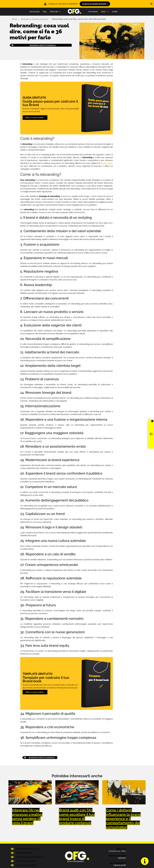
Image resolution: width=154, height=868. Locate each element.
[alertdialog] (77, 4)
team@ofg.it (122, 858)
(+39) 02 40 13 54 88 (120, 865)
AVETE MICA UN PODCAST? (26, 861)
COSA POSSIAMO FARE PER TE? (28, 849)
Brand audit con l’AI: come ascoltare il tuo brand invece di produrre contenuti (77, 816)
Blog (45, 12)
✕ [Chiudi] (152, 421)
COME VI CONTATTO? (24, 853)
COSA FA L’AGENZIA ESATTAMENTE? (30, 857)
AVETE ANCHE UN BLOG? (26, 865)
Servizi (105, 12)
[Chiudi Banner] (151, 4)
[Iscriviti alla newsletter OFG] (151, 434)
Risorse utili (55, 12)
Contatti (115, 12)
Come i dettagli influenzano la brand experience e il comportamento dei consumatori (123, 819)
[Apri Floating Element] (145, 861)
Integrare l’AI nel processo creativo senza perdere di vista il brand (27, 816)
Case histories (93, 12)
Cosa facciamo (35, 12)
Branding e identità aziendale (35, 19)
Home (15, 19)
